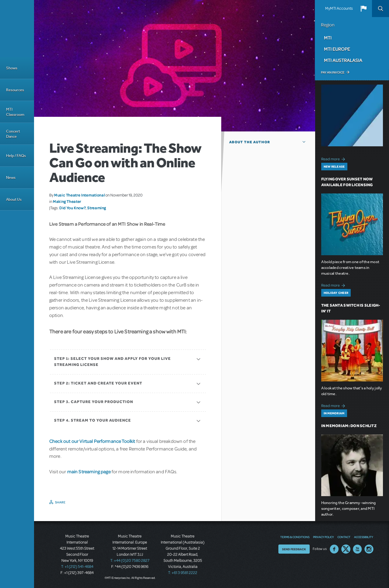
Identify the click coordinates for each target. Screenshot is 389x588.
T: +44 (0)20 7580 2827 (130, 561)
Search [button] (380, 9)
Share (60, 502)
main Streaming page (89, 471)
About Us (14, 199)
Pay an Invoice (333, 72)
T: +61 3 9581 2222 (183, 573)
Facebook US (334, 549)
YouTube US (357, 549)
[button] (363, 9)
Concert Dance (13, 134)
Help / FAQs (16, 156)
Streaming (97, 208)
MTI (328, 38)
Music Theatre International (79, 195)
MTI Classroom (15, 112)
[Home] (17, 29)
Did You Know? (72, 208)
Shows (12, 68)
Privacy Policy (323, 537)
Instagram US (369, 549)
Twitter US (346, 549)
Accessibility (363, 537)
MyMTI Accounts (339, 9)
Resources (15, 90)
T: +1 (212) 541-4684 (77, 567)
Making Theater (67, 201)
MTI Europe (337, 49)
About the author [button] (250, 142)
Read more (334, 158)
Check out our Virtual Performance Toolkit (92, 441)
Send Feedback (294, 549)
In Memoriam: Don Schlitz (349, 426)
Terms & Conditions (295, 537)
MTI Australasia (343, 60)
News (11, 177)
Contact (344, 537)
